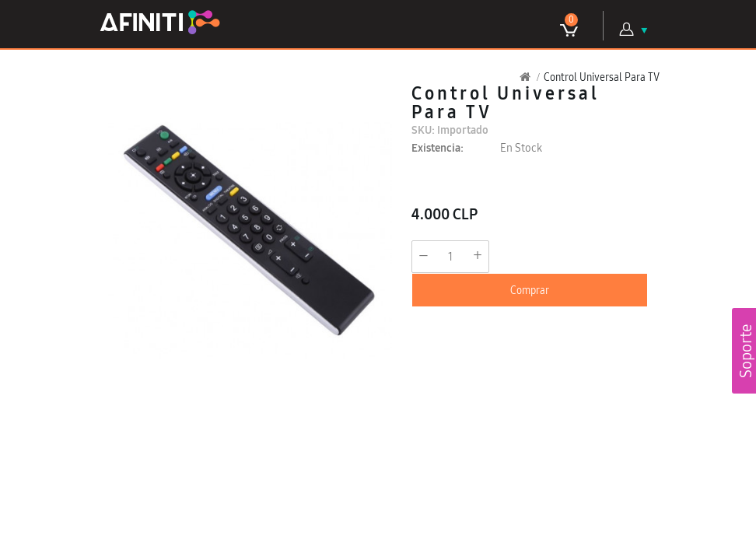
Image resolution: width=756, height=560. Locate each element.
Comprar (530, 290)
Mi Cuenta (627, 30)
